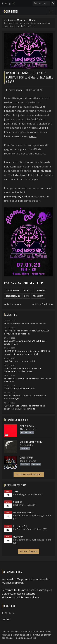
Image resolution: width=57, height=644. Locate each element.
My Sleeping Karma (23, 512)
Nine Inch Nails (27, 426)
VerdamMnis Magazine (16, 20)
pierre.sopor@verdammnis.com (23, 197)
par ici (33, 136)
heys (26, 296)
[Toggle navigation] (51, 11)
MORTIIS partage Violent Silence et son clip (25, 324)
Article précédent (43, 304)
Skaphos (18, 502)
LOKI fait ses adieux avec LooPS (20, 361)
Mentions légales (21, 635)
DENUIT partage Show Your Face (20, 389)
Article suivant (13, 304)
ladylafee (41, 290)
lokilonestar (13, 290)
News (32, 20)
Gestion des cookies (26, 638)
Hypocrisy (18, 537)
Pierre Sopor (15, 90)
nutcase (28, 290)
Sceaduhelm (26, 445)
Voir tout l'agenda (29, 551)
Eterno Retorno (28, 461)
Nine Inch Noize (28, 429)
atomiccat (38, 296)
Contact (6, 619)
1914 (16, 491)
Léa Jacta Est (20, 526)
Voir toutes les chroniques (29, 474)
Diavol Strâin (27, 458)
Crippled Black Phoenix (31, 442)
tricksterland (13, 296)
